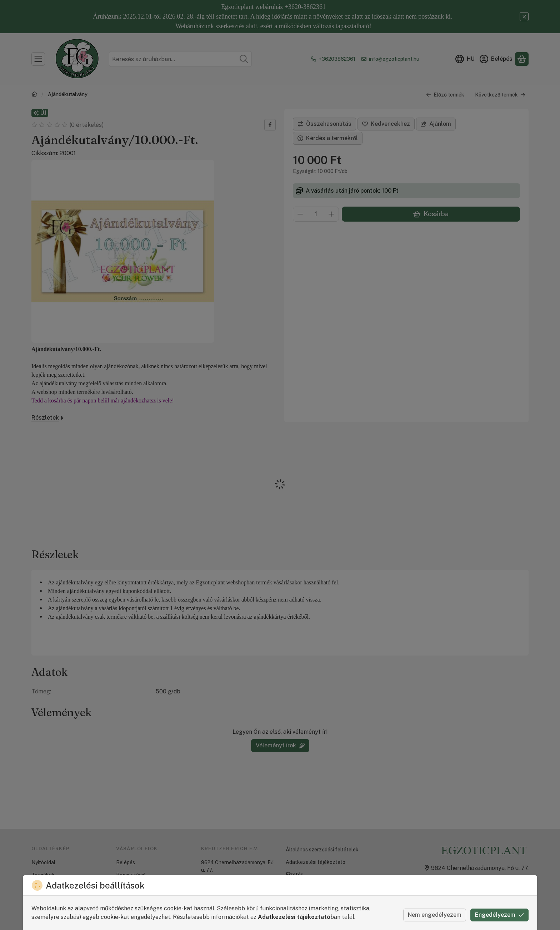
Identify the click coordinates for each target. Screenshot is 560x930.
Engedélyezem (499, 915)
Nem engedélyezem (435, 915)
